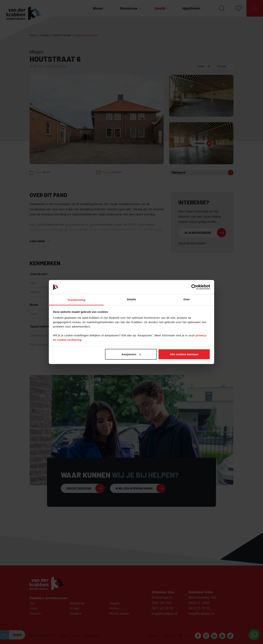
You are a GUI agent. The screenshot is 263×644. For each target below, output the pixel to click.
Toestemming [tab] (76, 300)
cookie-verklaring (69, 340)
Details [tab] (131, 299)
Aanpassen (131, 354)
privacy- (201, 335)
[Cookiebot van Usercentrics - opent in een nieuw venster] (194, 287)
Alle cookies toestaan (184, 354)
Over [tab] (187, 299)
